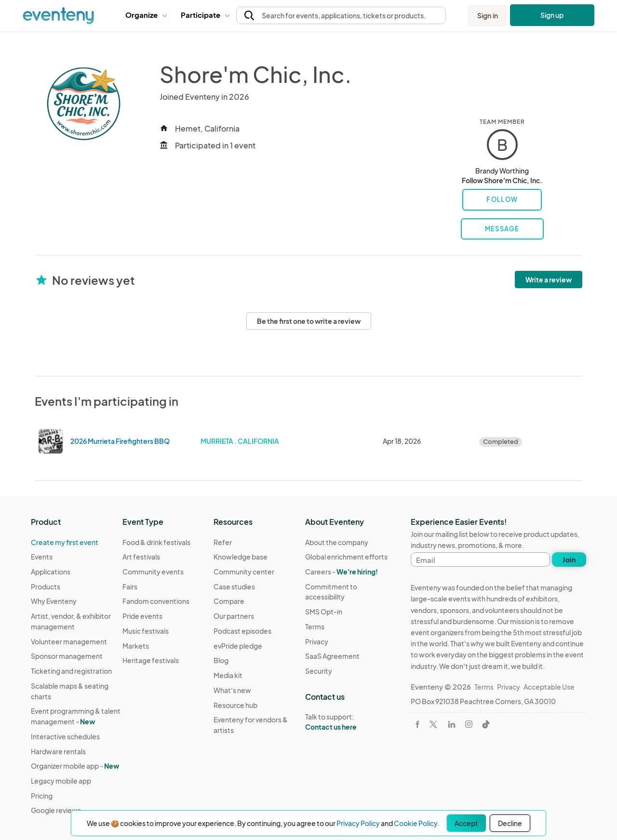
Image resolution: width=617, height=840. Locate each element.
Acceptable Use (549, 687)
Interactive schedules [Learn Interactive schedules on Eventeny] (65, 736)
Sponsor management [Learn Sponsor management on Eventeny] (67, 656)
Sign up (552, 15)
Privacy (317, 641)
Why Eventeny (54, 601)
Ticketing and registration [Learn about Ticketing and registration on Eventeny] (71, 671)
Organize (146, 15)
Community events (153, 572)
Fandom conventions (156, 601)
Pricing (42, 796)
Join (569, 560)
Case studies (234, 587)
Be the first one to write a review (309, 321)
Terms (315, 627)
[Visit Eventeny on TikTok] (486, 724)
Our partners (234, 616)
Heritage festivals (151, 660)
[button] (146, 15)
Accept (466, 823)
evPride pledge (238, 646)
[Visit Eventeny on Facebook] (417, 724)
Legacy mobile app (61, 781)
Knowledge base (241, 557)
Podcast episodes (242, 631)
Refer (223, 542)
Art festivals (141, 557)
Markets (136, 646)
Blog (221, 660)
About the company (337, 542)
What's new (232, 690)
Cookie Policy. (416, 823)
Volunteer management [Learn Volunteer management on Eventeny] (69, 641)
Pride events (142, 616)
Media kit (228, 675)
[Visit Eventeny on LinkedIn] (452, 724)
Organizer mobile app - (75, 766)
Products (46, 587)
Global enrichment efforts (346, 557)
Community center (244, 572)
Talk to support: (351, 722)
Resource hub (235, 705)
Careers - (342, 572)
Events (42, 557)
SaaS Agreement (332, 656)
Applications (51, 572)
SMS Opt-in (324, 612)
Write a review (549, 280)
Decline (510, 823)
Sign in (488, 15)
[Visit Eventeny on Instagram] (469, 724)
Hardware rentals (58, 751)
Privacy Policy (358, 823)
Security (319, 671)
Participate (205, 15)
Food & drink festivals (156, 542)
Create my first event (65, 542)
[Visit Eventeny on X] (433, 724)
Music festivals (146, 631)
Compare (229, 601)
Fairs (130, 587)
